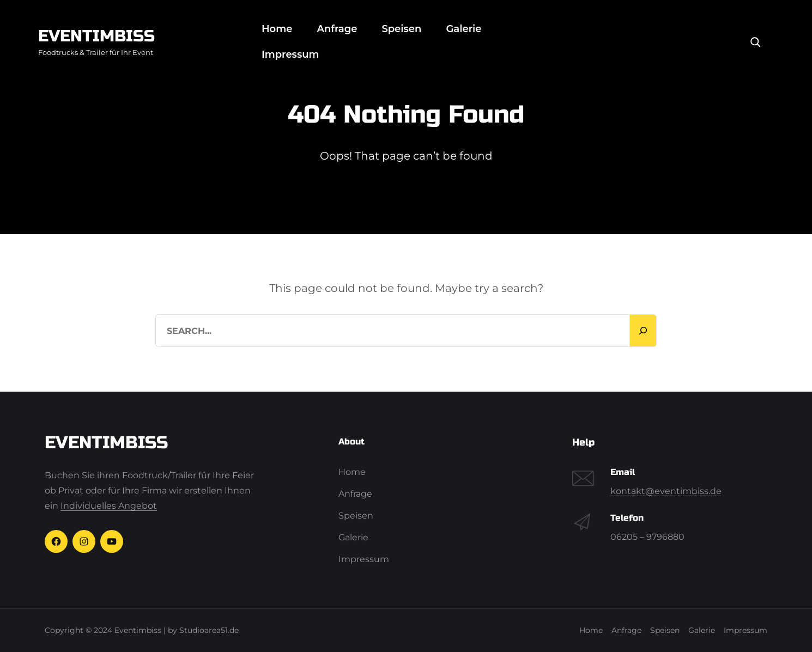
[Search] (755, 42)
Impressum (290, 54)
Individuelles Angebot (109, 506)
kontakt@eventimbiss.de (666, 491)
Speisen (401, 29)
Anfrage (337, 29)
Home (277, 29)
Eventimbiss (96, 36)
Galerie (463, 29)
